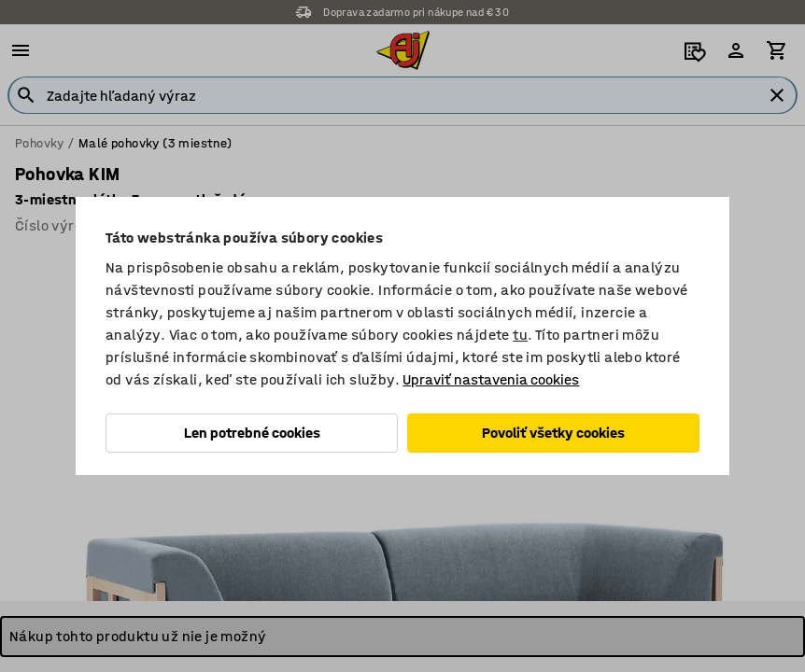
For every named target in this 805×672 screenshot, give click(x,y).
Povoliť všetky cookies (553, 433)
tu (520, 335)
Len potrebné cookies (252, 433)
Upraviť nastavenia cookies (491, 379)
